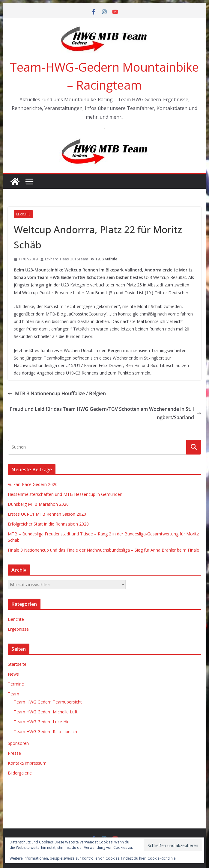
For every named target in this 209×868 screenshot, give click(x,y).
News (13, 674)
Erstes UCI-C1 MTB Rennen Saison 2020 (47, 514)
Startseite (17, 664)
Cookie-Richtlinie (162, 858)
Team (13, 694)
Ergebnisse (18, 629)
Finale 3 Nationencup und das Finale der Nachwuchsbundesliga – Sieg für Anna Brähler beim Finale (103, 550)
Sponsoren (18, 743)
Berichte (23, 214)
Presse (14, 753)
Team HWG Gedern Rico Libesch (45, 732)
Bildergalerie (20, 773)
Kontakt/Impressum (27, 763)
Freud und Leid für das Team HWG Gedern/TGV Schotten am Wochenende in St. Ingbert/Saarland (106, 413)
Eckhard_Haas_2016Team (67, 259)
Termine (16, 684)
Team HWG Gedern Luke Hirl (42, 722)
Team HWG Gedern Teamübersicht (48, 702)
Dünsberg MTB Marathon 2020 (38, 504)
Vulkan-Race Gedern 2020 (33, 484)
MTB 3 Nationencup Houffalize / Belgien (57, 393)
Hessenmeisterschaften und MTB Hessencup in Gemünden (65, 494)
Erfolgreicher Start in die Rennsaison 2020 (48, 524)
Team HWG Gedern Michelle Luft (46, 712)
